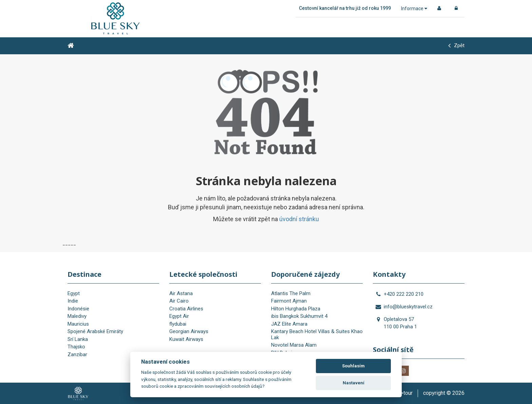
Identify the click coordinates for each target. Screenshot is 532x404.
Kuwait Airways (186, 339)
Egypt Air (179, 316)
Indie (73, 301)
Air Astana (181, 293)
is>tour (404, 393)
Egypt (74, 293)
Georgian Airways (189, 331)
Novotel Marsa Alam (294, 345)
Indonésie (78, 309)
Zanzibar (77, 354)
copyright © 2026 (444, 393)
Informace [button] (414, 8)
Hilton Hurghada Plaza (296, 309)
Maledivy (77, 316)
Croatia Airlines (186, 309)
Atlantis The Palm (291, 293)
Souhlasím (353, 366)
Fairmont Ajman (289, 301)
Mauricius (78, 324)
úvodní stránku (299, 219)
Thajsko (76, 347)
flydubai (178, 324)
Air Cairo (179, 301)
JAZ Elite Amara (289, 324)
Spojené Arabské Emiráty (95, 331)
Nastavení (354, 383)
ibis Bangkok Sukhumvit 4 (299, 316)
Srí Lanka (78, 339)
